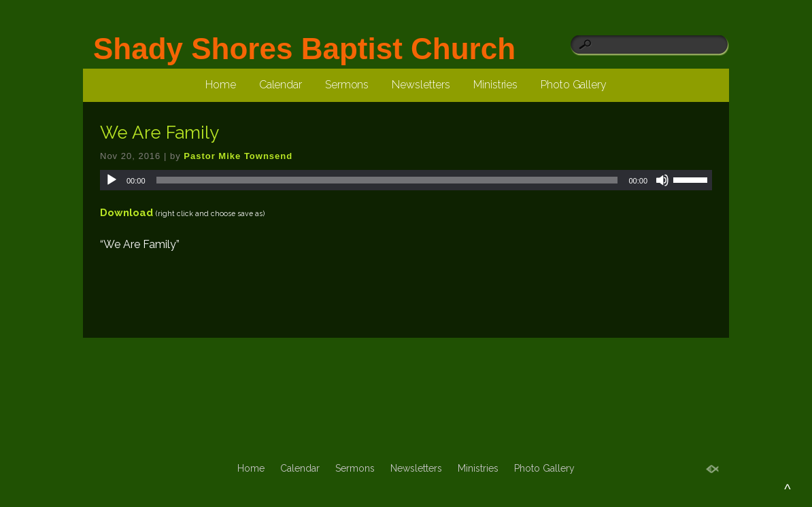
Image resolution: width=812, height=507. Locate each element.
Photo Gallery (574, 85)
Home (221, 85)
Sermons (347, 85)
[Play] (112, 180)
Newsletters (421, 85)
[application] (406, 180)
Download (126, 213)
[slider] (387, 180)
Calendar (281, 85)
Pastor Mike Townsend (238, 156)
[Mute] (662, 180)
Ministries (495, 85)
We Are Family (159, 133)
